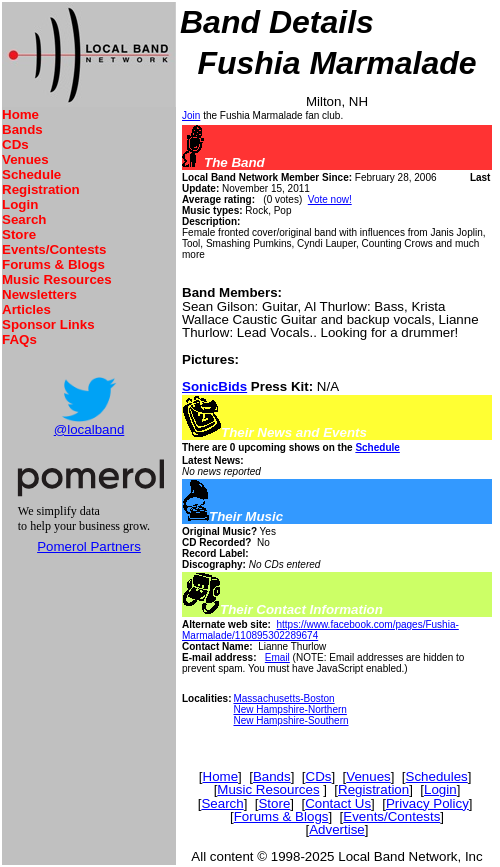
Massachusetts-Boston (283, 698)
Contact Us (338, 803)
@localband (89, 429)
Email (277, 657)
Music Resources (57, 279)
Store (19, 234)
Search (24, 219)
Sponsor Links (48, 324)
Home (20, 114)
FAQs (19, 339)
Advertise (337, 829)
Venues (25, 159)
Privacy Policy (427, 803)
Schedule (31, 174)
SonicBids (214, 386)
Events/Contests (54, 249)
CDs (15, 144)
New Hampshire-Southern (290, 720)
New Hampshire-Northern (289, 709)
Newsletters (39, 294)
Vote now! (330, 199)
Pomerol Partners (89, 546)
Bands (22, 129)
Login (20, 204)
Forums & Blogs (53, 264)
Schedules (437, 776)
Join (191, 115)
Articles (26, 309)
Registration (41, 189)
